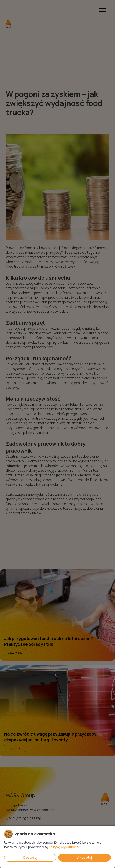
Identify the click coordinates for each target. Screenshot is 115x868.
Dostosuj (30, 857)
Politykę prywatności (64, 847)
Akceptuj (85, 857)
